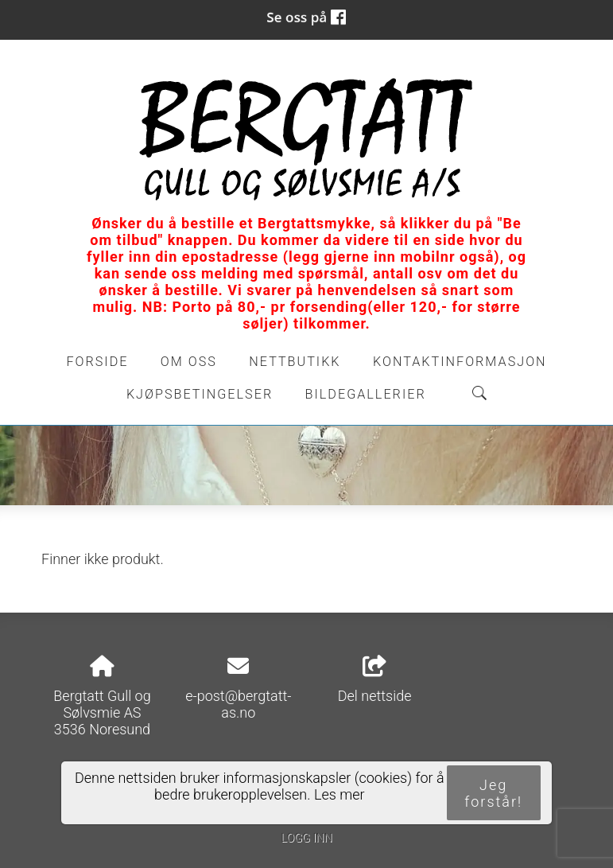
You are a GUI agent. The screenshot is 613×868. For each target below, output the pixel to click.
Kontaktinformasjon (460, 362)
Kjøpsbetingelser (200, 394)
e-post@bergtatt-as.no (238, 704)
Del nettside (375, 680)
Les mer (339, 794)
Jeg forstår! (493, 793)
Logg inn (306, 838)
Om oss (189, 362)
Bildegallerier (366, 394)
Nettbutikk (295, 362)
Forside (97, 362)
